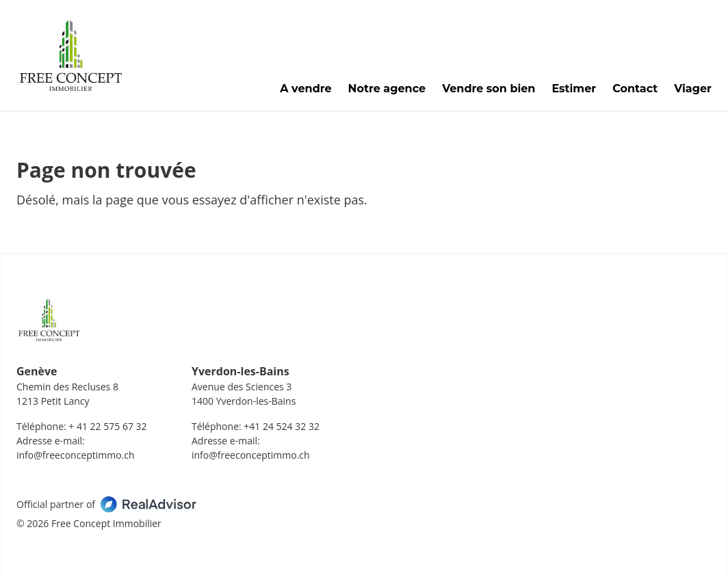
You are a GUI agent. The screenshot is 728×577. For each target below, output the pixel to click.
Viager (693, 89)
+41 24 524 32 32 (282, 426)
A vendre (305, 89)
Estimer (574, 89)
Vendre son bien (489, 89)
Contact (635, 89)
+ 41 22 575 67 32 (107, 426)
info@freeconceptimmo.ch (76, 455)
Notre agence (387, 89)
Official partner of (106, 505)
